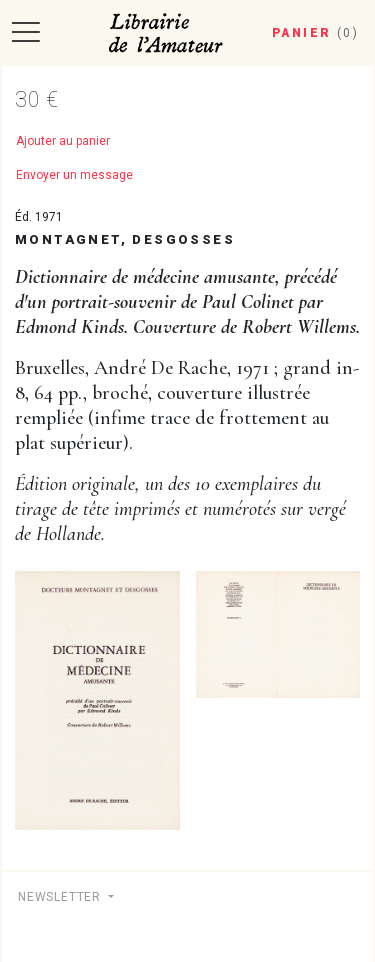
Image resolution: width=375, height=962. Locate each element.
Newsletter (61, 897)
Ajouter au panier (63, 141)
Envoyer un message (74, 175)
